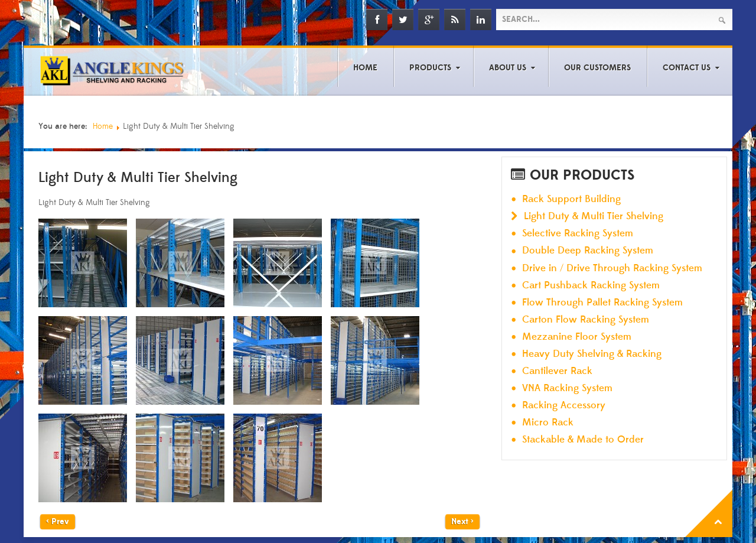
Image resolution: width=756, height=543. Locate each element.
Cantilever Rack (557, 371)
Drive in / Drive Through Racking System (612, 269)
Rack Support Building (571, 199)
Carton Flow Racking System (586, 320)
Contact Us (687, 68)
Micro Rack (548, 423)
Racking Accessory (564, 406)
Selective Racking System (578, 234)
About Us (508, 68)
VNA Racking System (567, 388)
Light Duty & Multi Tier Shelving (594, 217)
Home (365, 68)
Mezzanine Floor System (577, 337)
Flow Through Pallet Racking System (602, 303)
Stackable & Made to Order (583, 440)
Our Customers (597, 68)
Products (430, 68)
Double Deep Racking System (588, 251)
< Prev (58, 522)
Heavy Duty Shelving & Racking (592, 354)
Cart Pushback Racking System (591, 286)
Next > (462, 522)
